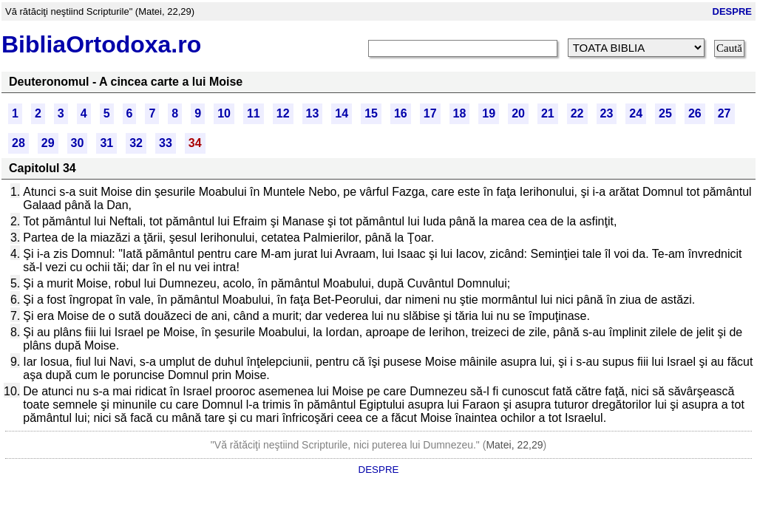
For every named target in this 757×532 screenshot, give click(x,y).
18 (460, 113)
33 (166, 143)
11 (254, 113)
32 (136, 143)
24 (636, 113)
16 (401, 113)
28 (18, 143)
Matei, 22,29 (514, 445)
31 (106, 143)
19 (489, 113)
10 (224, 113)
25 (665, 113)
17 (430, 113)
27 (724, 113)
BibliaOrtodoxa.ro (101, 44)
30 (78, 143)
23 (607, 113)
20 (518, 113)
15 (371, 113)
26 (695, 113)
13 (313, 113)
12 (283, 113)
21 (548, 113)
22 (577, 113)
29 (48, 143)
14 (342, 113)
